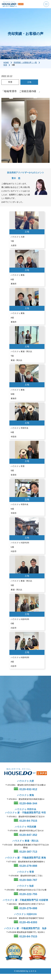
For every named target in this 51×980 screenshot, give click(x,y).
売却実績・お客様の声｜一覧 (25, 62)
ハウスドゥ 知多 (26, 886)
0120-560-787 (28, 880)
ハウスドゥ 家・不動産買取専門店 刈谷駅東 (25, 900)
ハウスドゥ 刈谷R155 (25, 914)
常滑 (5, 65)
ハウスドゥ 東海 (26, 795)
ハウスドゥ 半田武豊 (26, 827)
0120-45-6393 (28, 922)
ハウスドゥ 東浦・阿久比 (26, 841)
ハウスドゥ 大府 (26, 781)
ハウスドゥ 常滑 (26, 872)
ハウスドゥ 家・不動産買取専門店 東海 (25, 858)
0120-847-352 (28, 835)
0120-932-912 (28, 789)
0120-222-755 (28, 894)
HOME (6, 62)
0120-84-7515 (28, 821)
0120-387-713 (28, 852)
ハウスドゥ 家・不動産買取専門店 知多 (26, 928)
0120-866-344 (28, 803)
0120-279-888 (28, 866)
